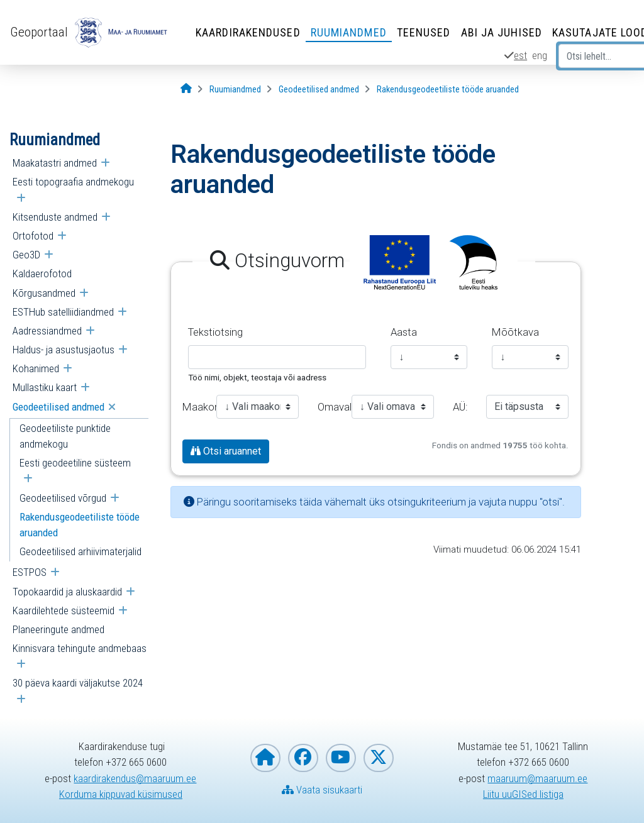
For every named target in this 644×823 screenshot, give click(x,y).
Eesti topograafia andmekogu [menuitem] (73, 182)
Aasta (404, 332)
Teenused (424, 32)
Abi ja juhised (502, 32)
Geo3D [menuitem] (26, 255)
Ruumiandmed (349, 32)
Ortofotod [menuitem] (33, 236)
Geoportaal (39, 32)
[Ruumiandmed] (235, 90)
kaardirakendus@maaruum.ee (135, 778)
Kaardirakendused (248, 32)
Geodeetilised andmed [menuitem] (58, 407)
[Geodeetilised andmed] (319, 90)
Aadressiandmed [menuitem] (47, 331)
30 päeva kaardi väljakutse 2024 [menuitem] (78, 683)
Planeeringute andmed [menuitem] (58, 629)
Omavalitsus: (330, 407)
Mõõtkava (515, 332)
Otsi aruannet (226, 451)
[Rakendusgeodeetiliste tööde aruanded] (448, 90)
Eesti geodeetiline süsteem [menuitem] (75, 463)
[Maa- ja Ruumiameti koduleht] (265, 758)
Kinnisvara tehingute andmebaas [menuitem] (80, 648)
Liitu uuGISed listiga (523, 794)
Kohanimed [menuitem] (36, 368)
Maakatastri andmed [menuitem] (55, 163)
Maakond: (195, 407)
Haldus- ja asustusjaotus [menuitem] (64, 350)
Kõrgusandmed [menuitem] (44, 293)
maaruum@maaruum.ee (537, 778)
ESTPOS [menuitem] (30, 572)
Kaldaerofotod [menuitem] (42, 273)
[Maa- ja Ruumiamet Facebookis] (303, 758)
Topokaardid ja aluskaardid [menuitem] (67, 592)
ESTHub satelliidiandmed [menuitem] (63, 312)
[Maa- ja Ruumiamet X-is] (379, 758)
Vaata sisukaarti (322, 790)
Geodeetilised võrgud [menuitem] (63, 498)
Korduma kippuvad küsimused (121, 794)
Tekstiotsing (215, 332)
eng (540, 55)
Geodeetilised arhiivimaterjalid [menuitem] (80, 551)
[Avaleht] (186, 89)
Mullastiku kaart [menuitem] (45, 387)
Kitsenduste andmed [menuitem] (55, 217)
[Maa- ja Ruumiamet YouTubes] (341, 758)
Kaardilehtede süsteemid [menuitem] (64, 610)
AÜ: (460, 407)
